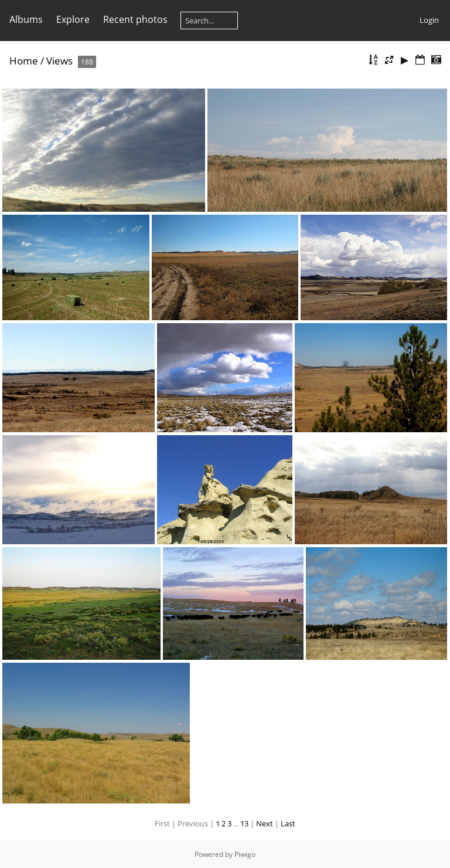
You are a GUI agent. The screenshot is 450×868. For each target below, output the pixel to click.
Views (59, 61)
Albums (26, 19)
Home (24, 61)
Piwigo (245, 854)
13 (244, 823)
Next (265, 823)
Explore (73, 19)
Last (288, 823)
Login (429, 20)
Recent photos (135, 19)
